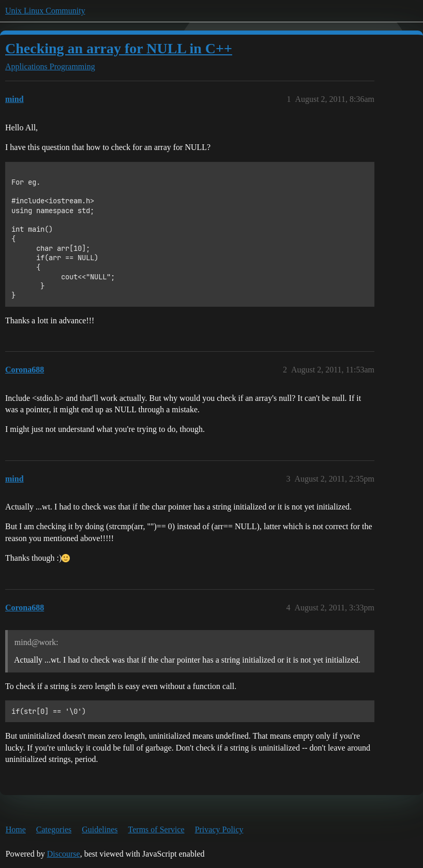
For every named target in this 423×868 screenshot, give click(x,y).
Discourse (64, 854)
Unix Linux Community (45, 11)
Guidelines (100, 829)
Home (16, 829)
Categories (54, 829)
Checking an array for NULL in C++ (119, 48)
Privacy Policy (219, 829)
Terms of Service (156, 829)
